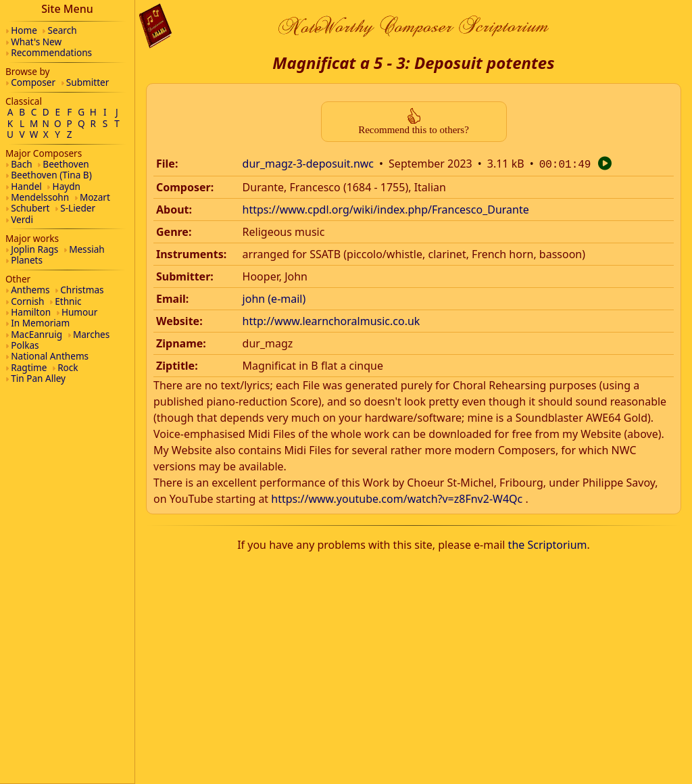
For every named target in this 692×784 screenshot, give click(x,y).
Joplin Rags (34, 249)
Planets (27, 260)
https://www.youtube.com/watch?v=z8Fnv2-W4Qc (397, 497)
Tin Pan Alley (38, 378)
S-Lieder (78, 208)
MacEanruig (36, 334)
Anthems (30, 290)
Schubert (30, 208)
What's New (36, 42)
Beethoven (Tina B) (51, 175)
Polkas (25, 345)
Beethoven (66, 164)
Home (24, 30)
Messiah (87, 249)
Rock (68, 367)
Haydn (67, 186)
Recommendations (51, 52)
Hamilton (31, 312)
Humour (79, 312)
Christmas (82, 290)
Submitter (88, 82)
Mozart (95, 197)
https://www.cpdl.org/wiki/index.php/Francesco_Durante (386, 208)
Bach (21, 164)
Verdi (22, 219)
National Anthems (50, 356)
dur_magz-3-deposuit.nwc (308, 164)
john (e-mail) (274, 297)
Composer (33, 82)
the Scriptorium (548, 543)
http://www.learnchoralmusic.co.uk (331, 320)
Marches (91, 334)
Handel (26, 186)
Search (63, 30)
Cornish (27, 301)
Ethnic (68, 301)
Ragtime (29, 367)
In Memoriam (40, 323)
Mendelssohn (40, 197)
